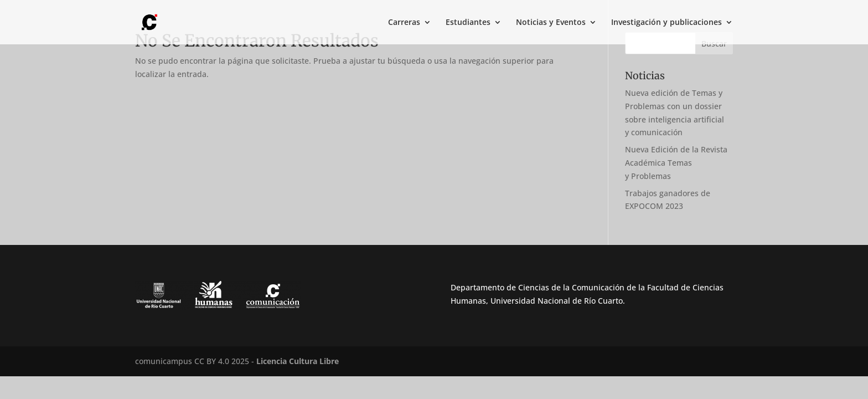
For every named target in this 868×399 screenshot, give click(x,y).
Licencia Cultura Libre (298, 361)
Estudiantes (468, 23)
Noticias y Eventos (551, 23)
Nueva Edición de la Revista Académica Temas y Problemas (676, 163)
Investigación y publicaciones (666, 23)
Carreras (404, 23)
